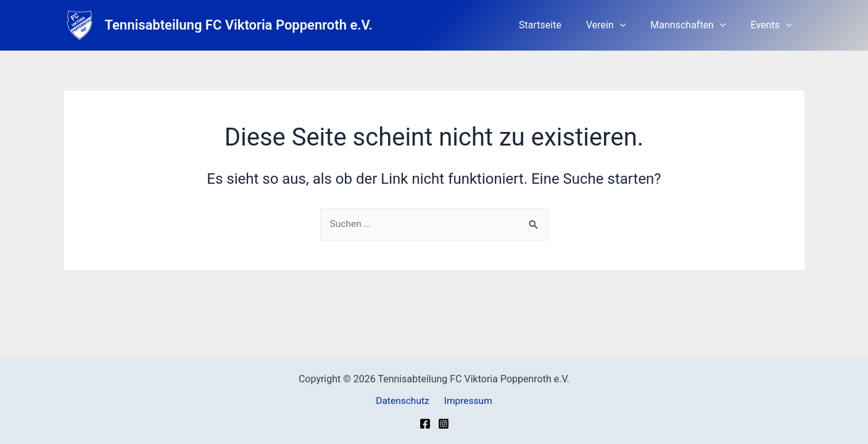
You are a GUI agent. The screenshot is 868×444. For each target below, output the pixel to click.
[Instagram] (444, 424)
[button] (632, 25)
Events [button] (774, 25)
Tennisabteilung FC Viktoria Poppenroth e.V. (239, 25)
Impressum (467, 401)
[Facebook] (425, 424)
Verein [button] (618, 25)
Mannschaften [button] (695, 25)
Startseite (557, 25)
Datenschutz (404, 401)
